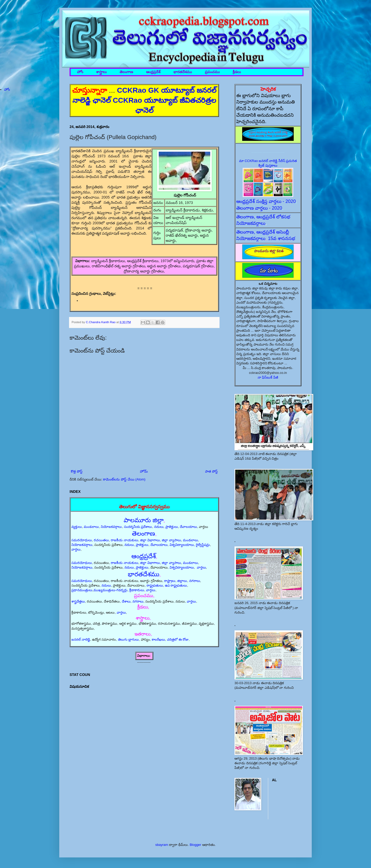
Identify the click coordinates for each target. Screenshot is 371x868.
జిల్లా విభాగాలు (150, 540)
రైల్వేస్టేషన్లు (203, 545)
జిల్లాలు (182, 581)
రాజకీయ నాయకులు (125, 540)
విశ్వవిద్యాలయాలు (182, 545)
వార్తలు (76, 549)
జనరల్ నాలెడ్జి (81, 639)
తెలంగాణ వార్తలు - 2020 (259, 208)
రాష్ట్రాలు (170, 581)
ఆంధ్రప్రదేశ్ (153, 72)
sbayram (162, 845)
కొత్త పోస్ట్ (77, 471)
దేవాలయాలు (188, 527)
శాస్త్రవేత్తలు (78, 601)
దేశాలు (126, 601)
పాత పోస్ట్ (211, 471)
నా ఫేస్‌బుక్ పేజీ (268, 377)
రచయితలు (101, 540)
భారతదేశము (183, 72)
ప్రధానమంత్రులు (82, 590)
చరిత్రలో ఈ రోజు (178, 639)
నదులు (159, 527)
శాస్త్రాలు (101, 72)
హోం (80, 72)
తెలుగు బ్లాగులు (129, 639)
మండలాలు (91, 527)
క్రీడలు (237, 72)
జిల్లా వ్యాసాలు (171, 540)
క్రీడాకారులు (137, 590)
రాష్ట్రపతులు (155, 585)
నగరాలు (195, 581)
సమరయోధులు (82, 540)
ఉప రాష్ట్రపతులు (176, 585)
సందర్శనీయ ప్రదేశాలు (138, 527)
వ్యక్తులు (77, 527)
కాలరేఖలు (158, 639)
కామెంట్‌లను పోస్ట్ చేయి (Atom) (124, 479)
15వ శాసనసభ (282, 238)
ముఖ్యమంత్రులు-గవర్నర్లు (111, 590)
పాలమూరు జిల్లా (144, 520)
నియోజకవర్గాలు (111, 527)
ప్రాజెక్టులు (172, 527)
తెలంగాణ (126, 72)
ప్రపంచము (212, 72)
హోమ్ (144, 471)
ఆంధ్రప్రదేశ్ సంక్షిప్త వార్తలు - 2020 (266, 201)
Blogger (195, 845)
